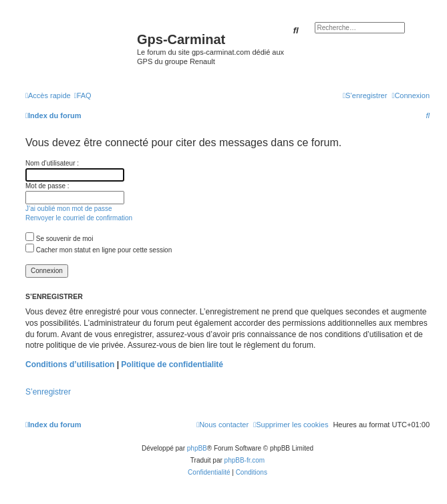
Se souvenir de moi (59, 239)
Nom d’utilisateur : (52, 163)
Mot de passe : (47, 186)
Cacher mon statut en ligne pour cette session (99, 250)
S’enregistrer (48, 392)
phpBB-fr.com (245, 460)
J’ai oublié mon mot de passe (69, 209)
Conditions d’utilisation (70, 364)
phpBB (197, 448)
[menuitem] (83, 95)
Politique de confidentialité (172, 364)
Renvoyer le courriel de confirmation (79, 218)
